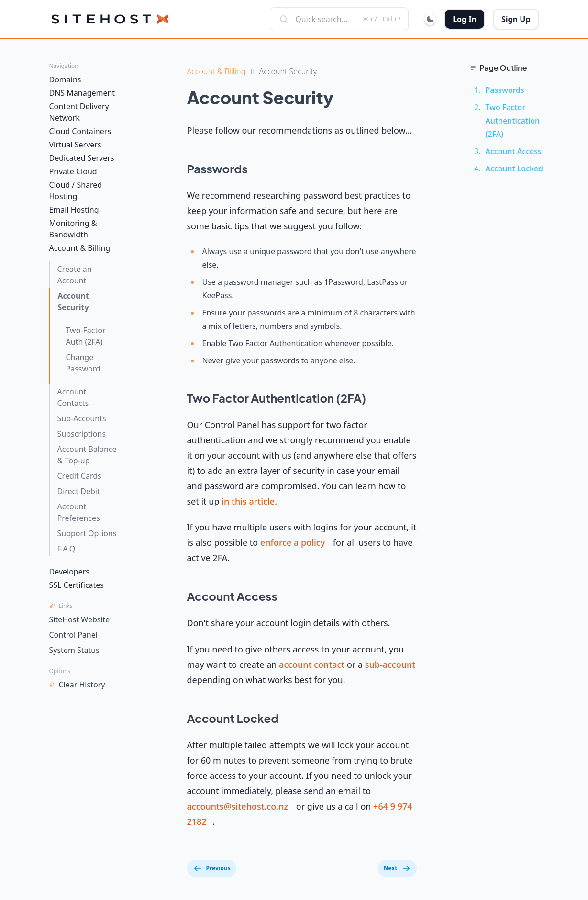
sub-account (390, 664)
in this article (248, 501)
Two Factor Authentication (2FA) (513, 121)
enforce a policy (293, 542)
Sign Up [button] (516, 19)
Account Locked (515, 169)
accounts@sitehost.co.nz (238, 806)
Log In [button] (465, 19)
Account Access (514, 151)
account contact (312, 664)
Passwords (505, 90)
